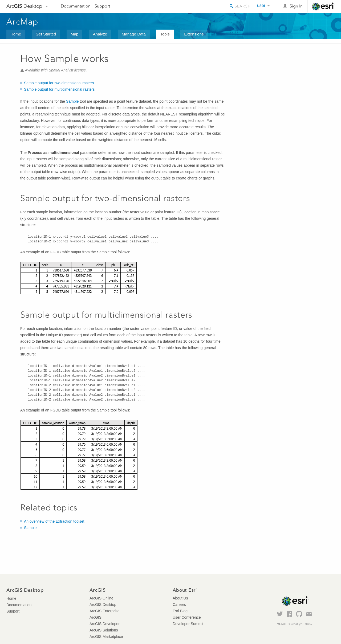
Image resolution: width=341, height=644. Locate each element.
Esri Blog (180, 611)
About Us (180, 598)
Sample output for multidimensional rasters (59, 89)
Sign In (296, 6)
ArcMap (23, 22)
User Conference (187, 617)
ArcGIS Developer (105, 624)
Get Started (46, 34)
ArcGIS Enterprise (105, 611)
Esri (323, 6)
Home (16, 34)
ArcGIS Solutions (104, 630)
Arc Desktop (24, 6)
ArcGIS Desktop (103, 605)
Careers (179, 605)
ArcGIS (96, 617)
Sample (72, 101)
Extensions (194, 34)
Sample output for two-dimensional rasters (59, 83)
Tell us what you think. (297, 624)
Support (102, 6)
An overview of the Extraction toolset (54, 521)
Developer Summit (188, 624)
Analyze (100, 34)
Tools (165, 34)
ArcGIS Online (101, 598)
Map (74, 34)
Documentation (76, 6)
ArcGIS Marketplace (106, 637)
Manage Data (134, 34)
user (261, 5)
